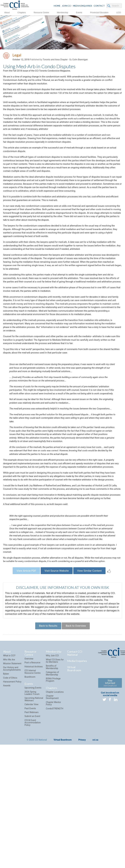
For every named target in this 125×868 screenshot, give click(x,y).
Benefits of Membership (52, 771)
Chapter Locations (55, 796)
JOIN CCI (67, 6)
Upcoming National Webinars (34, 803)
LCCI (119, 12)
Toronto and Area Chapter (55, 60)
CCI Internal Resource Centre (32, 775)
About (7, 12)
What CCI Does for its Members (55, 765)
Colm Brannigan (80, 60)
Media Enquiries (83, 6)
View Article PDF (23, 672)
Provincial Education (99, 12)
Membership (62, 12)
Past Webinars (31, 816)
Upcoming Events (33, 792)
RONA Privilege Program (53, 784)
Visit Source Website (56, 672)
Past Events (30, 812)
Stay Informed (110, 787)
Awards (7, 789)
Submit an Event (32, 820)
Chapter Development (52, 801)
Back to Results (47, 729)
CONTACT (99, 6)
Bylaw (6, 778)
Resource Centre (41, 12)
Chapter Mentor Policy (53, 807)
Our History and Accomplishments (12, 772)
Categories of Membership (52, 777)
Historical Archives (34, 770)
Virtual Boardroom (74, 772)
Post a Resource (32, 767)
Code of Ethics (10, 782)
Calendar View (31, 808)
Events (79, 12)
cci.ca (95, 844)
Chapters (22, 12)
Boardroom (30, 781)
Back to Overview (77, 729)
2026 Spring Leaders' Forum (32, 797)
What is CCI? (9, 759)
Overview (29, 762)
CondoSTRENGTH (55, 812)
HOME (57, 6)
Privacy (82, 844)
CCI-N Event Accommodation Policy (33, 826)
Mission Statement (12, 767)
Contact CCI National (75, 757)
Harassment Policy (12, 785)
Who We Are (9, 763)
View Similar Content (92, 672)
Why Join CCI (52, 759)
